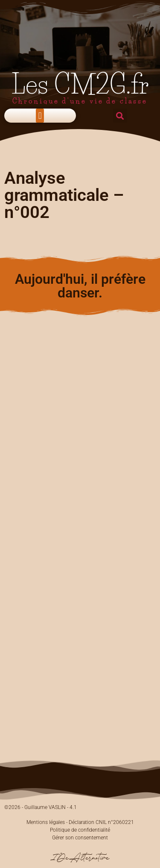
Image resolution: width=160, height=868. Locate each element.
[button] (40, 116)
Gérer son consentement (80, 838)
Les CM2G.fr (80, 84)
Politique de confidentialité (80, 830)
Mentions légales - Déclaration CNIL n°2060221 (80, 822)
